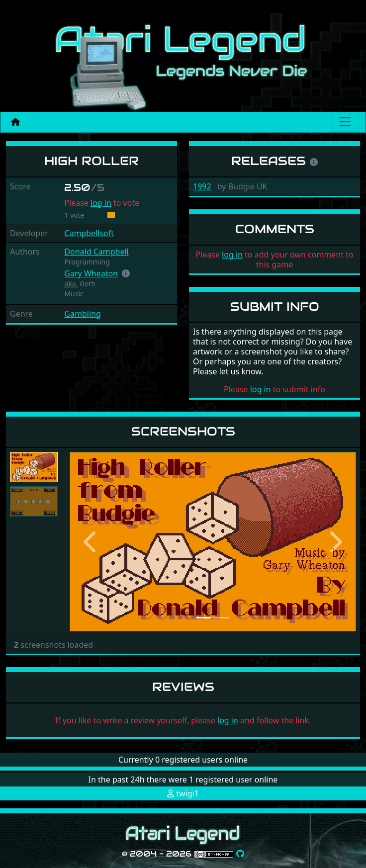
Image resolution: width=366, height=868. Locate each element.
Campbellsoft (89, 233)
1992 (202, 186)
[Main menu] (345, 122)
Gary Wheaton (91, 273)
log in (101, 203)
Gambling (82, 314)
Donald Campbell (96, 252)
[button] (126, 273)
